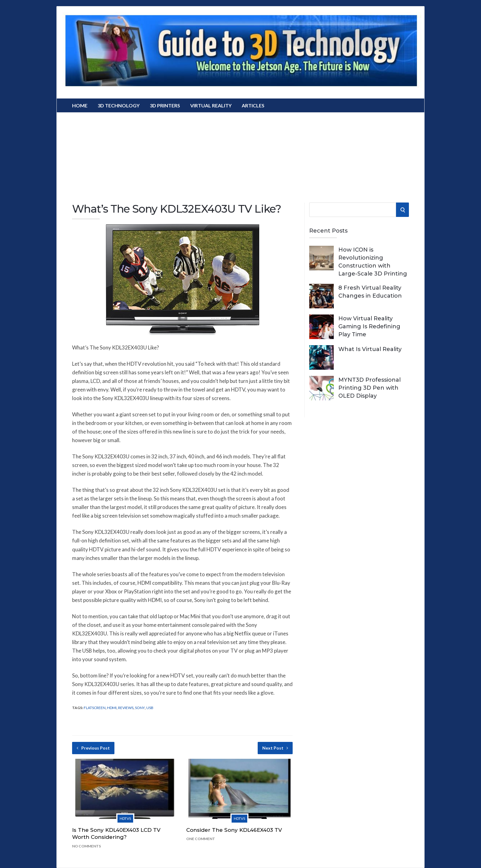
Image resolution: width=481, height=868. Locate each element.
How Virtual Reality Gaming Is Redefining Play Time (369, 326)
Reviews (126, 708)
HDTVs (125, 818)
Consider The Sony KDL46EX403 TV (234, 830)
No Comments (87, 846)
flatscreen (95, 708)
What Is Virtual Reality (370, 349)
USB (150, 708)
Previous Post (93, 748)
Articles (253, 105)
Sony (140, 708)
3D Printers (165, 105)
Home (80, 105)
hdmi (112, 708)
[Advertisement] (240, 155)
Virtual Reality (211, 105)
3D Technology (119, 105)
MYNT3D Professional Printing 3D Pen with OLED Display (369, 388)
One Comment (201, 839)
